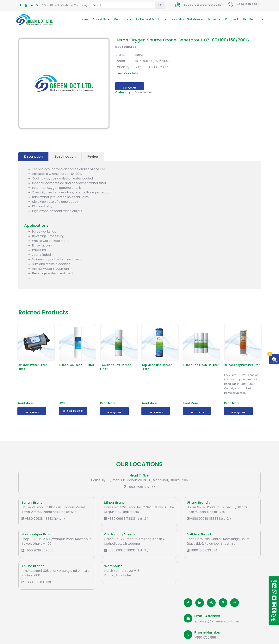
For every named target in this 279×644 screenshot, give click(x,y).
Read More (25, 403)
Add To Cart (73, 411)
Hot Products (253, 19)
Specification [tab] (65, 157)
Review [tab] (93, 157)
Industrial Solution (186, 19)
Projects (214, 19)
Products (121, 19)
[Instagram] (223, 603)
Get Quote (130, 88)
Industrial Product (150, 19)
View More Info (127, 73)
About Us (100, 19)
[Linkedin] (200, 603)
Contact (232, 19)
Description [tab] (33, 157)
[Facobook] (188, 603)
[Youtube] (211, 603)
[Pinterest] (235, 603)
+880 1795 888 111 (249, 4)
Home (83, 19)
